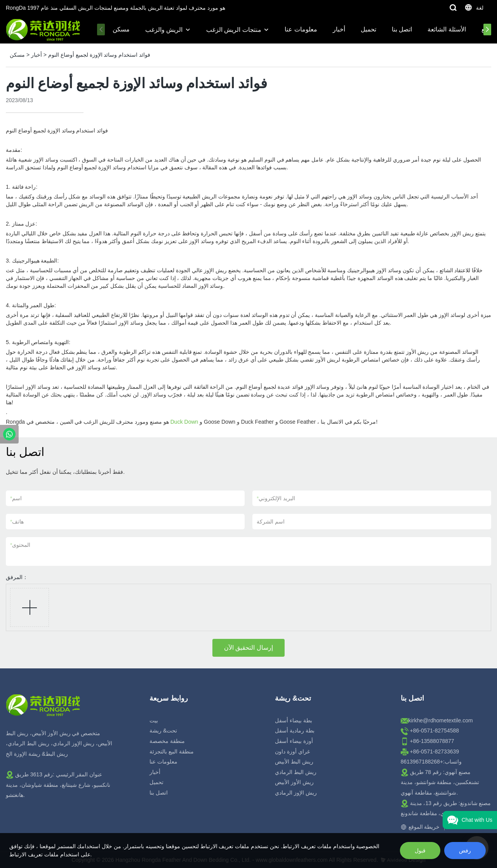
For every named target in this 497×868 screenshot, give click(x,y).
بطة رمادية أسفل (295, 731)
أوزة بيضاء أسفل (294, 741)
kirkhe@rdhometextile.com (441, 720)
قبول (420, 851)
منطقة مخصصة (167, 741)
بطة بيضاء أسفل (294, 720)
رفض (465, 851)
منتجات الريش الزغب (234, 30)
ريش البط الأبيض (294, 762)
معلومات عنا (301, 29)
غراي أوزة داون (292, 751)
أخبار (339, 29)
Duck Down (184, 422)
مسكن (121, 29)
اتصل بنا (402, 29)
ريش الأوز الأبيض (294, 782)
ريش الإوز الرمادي (296, 793)
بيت (154, 720)
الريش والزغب (164, 30)
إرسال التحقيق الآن (248, 648)
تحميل (368, 29)
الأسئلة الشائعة (447, 29)
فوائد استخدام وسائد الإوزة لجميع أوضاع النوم (99, 55)
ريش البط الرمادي (296, 772)
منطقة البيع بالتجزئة (172, 751)
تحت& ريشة (163, 731)
